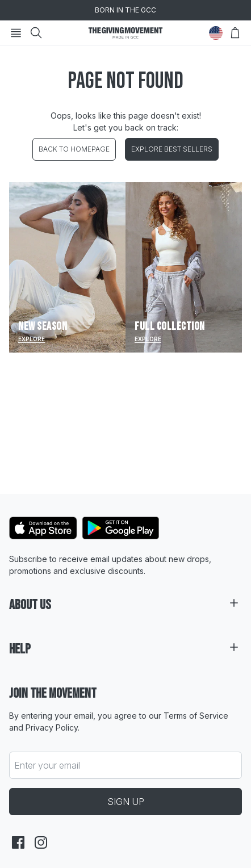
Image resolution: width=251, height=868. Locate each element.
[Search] (36, 33)
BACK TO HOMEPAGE (74, 149)
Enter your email (47, 765)
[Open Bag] (235, 33)
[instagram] (41, 842)
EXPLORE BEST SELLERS (172, 149)
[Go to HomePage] (125, 33)
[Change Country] (216, 33)
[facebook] (18, 842)
